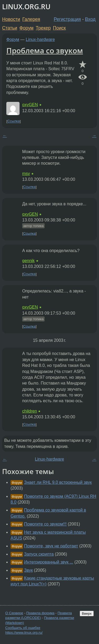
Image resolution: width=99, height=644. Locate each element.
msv (26, 174)
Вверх (87, 614)
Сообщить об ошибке (23, 628)
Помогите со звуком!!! (45, 524)
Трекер (43, 28)
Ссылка (14, 121)
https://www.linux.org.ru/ (24, 633)
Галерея (31, 19)
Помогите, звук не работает (51, 546)
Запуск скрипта (39, 554)
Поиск (60, 28)
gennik (28, 261)
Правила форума (41, 613)
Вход (90, 19)
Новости (11, 19)
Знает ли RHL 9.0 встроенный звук (58, 482)
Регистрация (67, 19)
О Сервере (14, 613)
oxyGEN (30, 105)
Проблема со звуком (45, 50)
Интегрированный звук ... (49, 562)
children (30, 411)
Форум (26, 28)
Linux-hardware (40, 39)
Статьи (10, 28)
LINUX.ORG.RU (26, 7)
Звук (28, 570)
